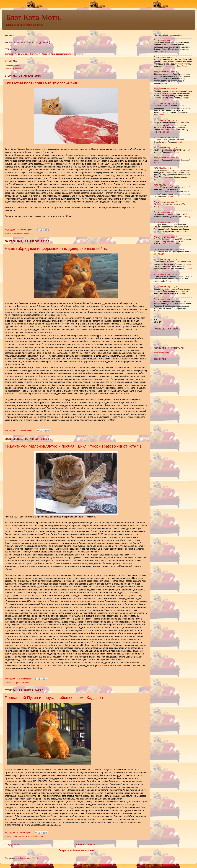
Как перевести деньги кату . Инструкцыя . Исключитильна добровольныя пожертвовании (44, 54)
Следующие (12, 844)
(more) (163, 51)
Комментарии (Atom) (29, 858)
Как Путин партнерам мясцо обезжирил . (42, 83)
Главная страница (13, 65)
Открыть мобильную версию (76, 850)
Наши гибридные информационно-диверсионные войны (56, 248)
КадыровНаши (19, 836)
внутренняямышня (21, 683)
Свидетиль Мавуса (162, 249)
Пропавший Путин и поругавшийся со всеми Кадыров (54, 698)
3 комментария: (24, 679)
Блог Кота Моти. (34, 17)
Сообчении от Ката (13, 69)
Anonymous (159, 40)
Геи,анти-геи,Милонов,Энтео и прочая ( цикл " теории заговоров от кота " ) (73, 446)
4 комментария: (24, 833)
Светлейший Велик (21, 234)
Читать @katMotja (161, 352)
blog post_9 (172, 40)
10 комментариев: (25, 230)
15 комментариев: (25, 430)
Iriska (156, 168)
